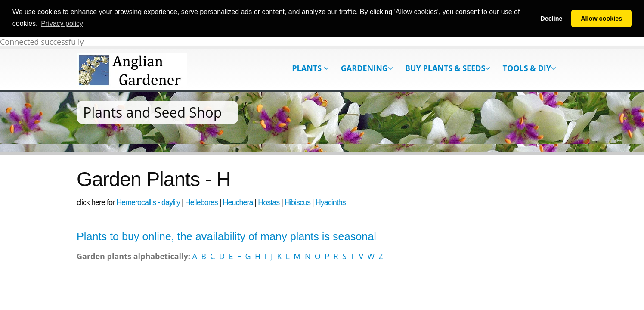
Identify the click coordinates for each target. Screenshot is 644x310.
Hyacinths (331, 201)
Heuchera (238, 201)
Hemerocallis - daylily (148, 201)
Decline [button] (551, 19)
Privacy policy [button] (62, 23)
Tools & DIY (529, 67)
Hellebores (201, 201)
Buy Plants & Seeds (448, 67)
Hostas (269, 201)
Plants (310, 67)
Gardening (367, 67)
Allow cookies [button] (601, 19)
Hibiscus (297, 201)
